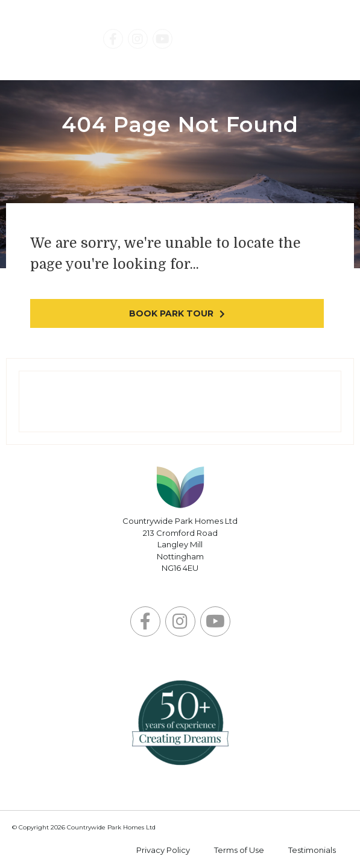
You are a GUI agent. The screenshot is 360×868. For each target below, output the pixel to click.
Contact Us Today (261, 40)
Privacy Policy (163, 850)
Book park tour (171, 313)
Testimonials (312, 850)
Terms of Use (239, 850)
